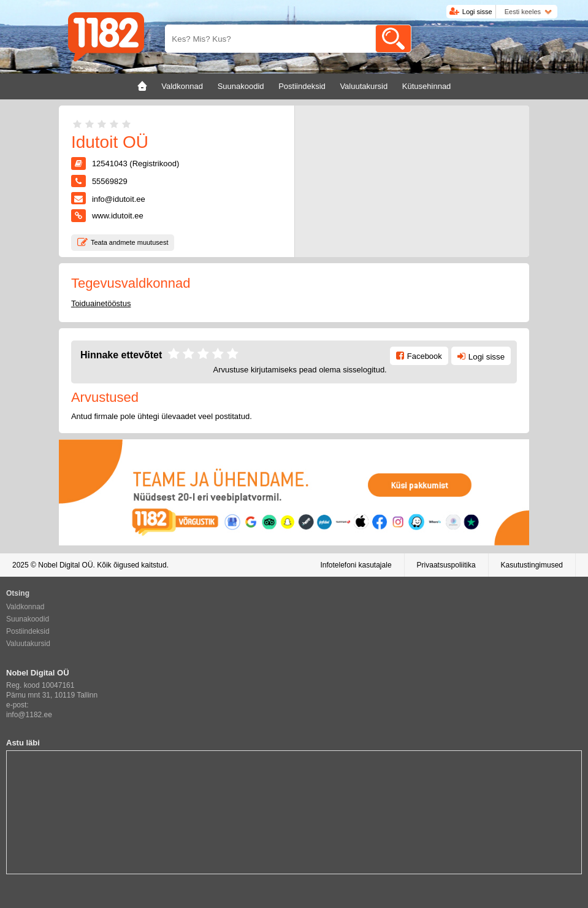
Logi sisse (477, 12)
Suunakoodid (28, 619)
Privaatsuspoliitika (446, 565)
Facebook (425, 356)
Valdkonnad (25, 607)
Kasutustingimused (532, 565)
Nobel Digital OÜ (65, 565)
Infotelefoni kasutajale (356, 565)
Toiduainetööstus (101, 303)
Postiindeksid (28, 631)
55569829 (110, 181)
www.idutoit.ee (118, 216)
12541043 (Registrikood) (136, 164)
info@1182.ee (29, 715)
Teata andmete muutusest (130, 242)
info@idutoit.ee (119, 199)
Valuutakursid (28, 644)
